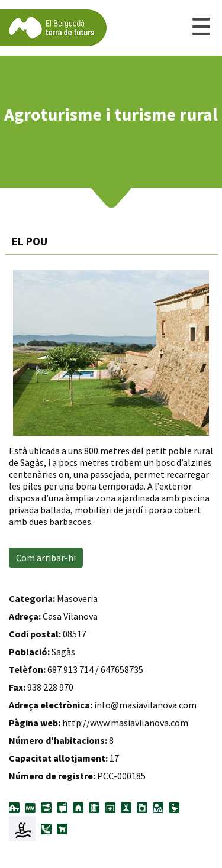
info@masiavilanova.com (145, 705)
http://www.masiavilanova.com (125, 723)
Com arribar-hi (46, 558)
